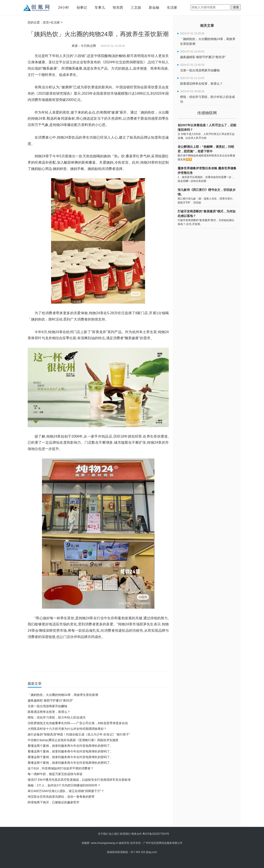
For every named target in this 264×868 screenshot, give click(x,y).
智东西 (118, 8)
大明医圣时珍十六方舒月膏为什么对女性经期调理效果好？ (67, 729)
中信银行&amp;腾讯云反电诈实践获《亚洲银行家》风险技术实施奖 (73, 740)
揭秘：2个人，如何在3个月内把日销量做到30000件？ (64, 785)
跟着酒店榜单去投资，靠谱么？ (49, 712)
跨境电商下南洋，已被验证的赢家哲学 (53, 802)
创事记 (82, 8)
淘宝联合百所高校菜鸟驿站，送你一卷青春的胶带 (61, 797)
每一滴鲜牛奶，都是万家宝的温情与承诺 (55, 774)
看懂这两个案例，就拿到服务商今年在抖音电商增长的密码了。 (70, 746)
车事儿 (100, 8)
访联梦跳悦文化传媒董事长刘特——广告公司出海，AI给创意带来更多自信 (78, 723)
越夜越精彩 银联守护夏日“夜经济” (50, 700)
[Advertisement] (97, 817)
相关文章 (207, 26)
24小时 (63, 8)
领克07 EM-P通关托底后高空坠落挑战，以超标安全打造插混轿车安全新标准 (79, 780)
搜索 (236, 7)
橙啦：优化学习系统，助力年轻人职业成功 (57, 717)
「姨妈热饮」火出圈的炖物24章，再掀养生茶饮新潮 (63, 695)
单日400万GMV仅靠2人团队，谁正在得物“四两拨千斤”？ (66, 791)
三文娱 (136, 8)
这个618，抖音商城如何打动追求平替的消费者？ (61, 768)
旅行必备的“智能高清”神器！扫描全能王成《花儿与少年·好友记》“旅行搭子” (79, 734)
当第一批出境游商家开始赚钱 (47, 706)
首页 (46, 22)
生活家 (172, 8)
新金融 (154, 8)
